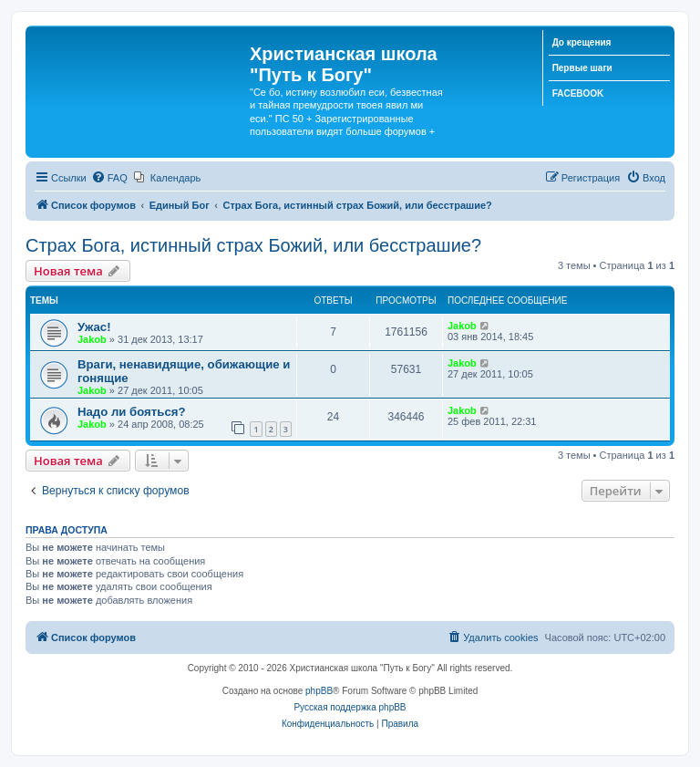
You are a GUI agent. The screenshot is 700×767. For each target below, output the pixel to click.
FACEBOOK (578, 93)
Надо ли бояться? (131, 412)
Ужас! (94, 327)
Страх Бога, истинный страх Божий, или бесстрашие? (253, 245)
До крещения (582, 42)
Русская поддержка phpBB (350, 707)
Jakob (92, 339)
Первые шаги (582, 68)
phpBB (319, 691)
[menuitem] (109, 178)
